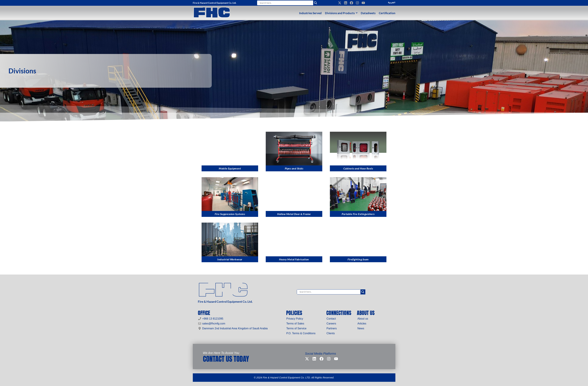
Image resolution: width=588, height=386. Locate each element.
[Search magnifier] (316, 3)
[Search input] (286, 3)
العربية (392, 3)
